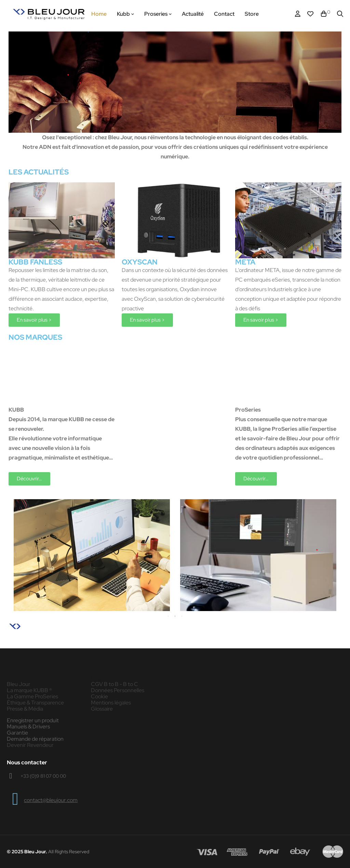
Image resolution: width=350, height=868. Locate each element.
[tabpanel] (92, 555)
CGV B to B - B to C (115, 684)
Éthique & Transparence (35, 703)
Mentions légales (111, 703)
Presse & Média (25, 709)
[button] (34, 320)
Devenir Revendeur (30, 745)
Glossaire (102, 709)
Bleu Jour (19, 684)
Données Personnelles (118, 690)
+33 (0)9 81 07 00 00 (43, 776)
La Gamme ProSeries (32, 697)
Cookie (99, 697)
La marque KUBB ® (29, 690)
